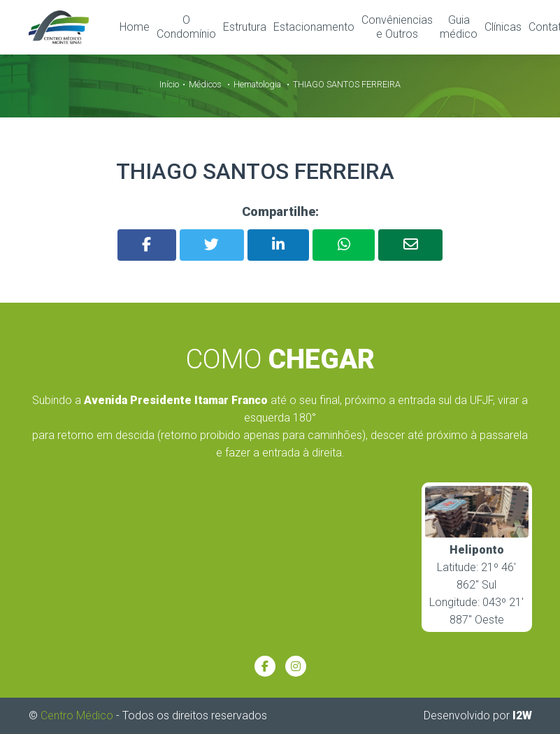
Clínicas (503, 27)
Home (135, 27)
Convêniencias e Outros (397, 27)
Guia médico (459, 27)
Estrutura (245, 27)
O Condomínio (186, 27)
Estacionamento (314, 27)
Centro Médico (77, 715)
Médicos (205, 84)
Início (169, 84)
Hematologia (257, 84)
